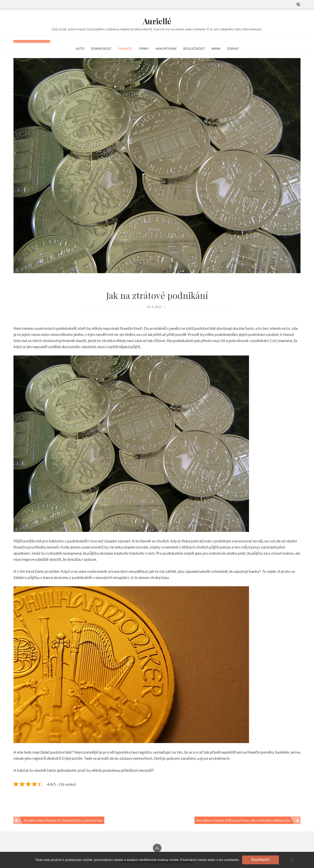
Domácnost (101, 49)
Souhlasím (261, 860)
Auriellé (157, 21)
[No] (292, 860)
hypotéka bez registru (133, 752)
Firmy (144, 49)
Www (216, 49)
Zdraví (233, 49)
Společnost (194, 49)
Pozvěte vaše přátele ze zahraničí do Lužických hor (63, 820)
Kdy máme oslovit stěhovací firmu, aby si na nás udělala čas (243, 820)
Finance (125, 49)
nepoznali (111, 328)
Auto (80, 49)
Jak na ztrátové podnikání (157, 295)
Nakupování (166, 49)
